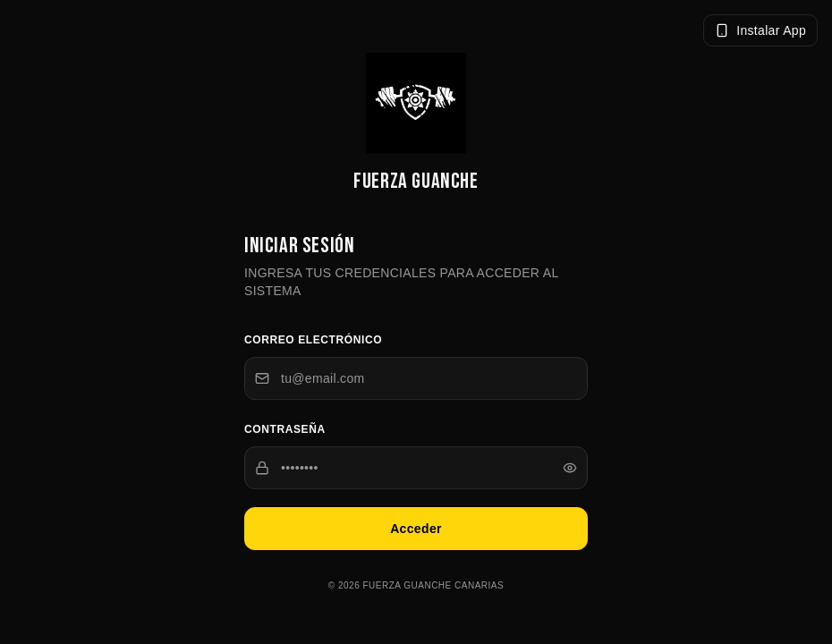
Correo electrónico (313, 341)
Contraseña (285, 430)
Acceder (416, 530)
